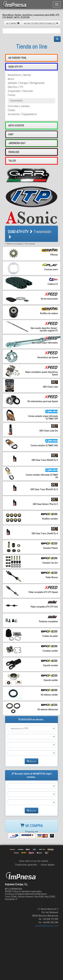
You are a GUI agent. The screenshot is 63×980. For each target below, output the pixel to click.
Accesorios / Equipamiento (22, 114)
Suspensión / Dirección (20, 91)
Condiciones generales (26, 865)
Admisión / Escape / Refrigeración (26, 83)
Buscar (32, 761)
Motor (11, 79)
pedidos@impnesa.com (47, 926)
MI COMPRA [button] (13, 23)
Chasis (11, 110)
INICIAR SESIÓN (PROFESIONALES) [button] (41, 23)
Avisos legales (48, 865)
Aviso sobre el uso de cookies (34, 861)
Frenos (12, 95)
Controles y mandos (19, 106)
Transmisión (16, 101)
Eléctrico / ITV (15, 87)
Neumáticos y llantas (19, 75)
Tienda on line (32, 47)
